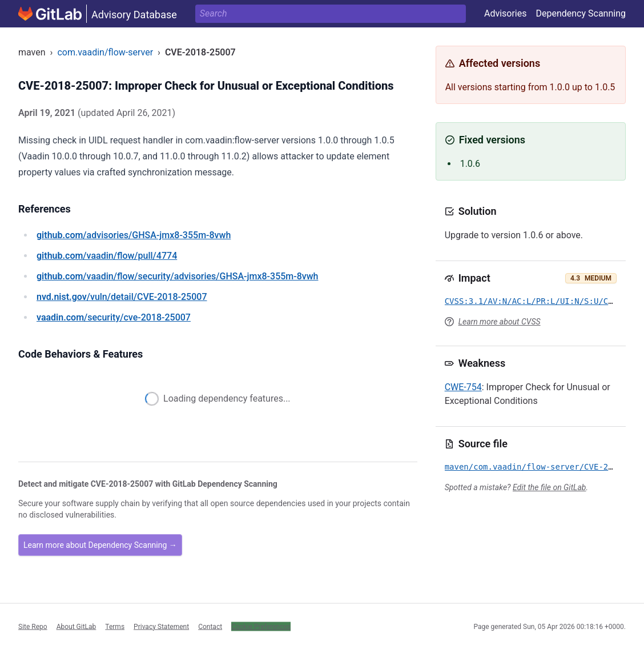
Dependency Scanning (581, 13)
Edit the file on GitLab (549, 487)
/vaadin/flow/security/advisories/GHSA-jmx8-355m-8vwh (177, 276)
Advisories (506, 13)
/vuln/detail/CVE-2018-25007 (122, 297)
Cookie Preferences (261, 626)
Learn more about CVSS (500, 322)
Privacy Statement (161, 626)
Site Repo (33, 626)
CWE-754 (463, 387)
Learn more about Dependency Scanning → (100, 545)
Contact (210, 626)
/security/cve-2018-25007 (114, 317)
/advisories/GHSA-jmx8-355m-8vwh (134, 235)
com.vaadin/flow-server (105, 52)
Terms (115, 626)
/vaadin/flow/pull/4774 (107, 256)
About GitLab (77, 626)
